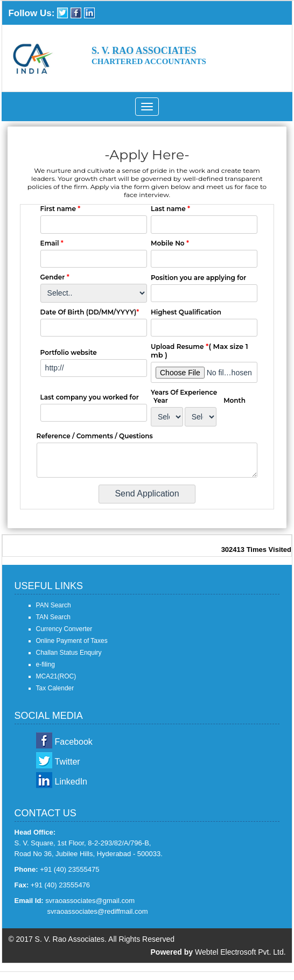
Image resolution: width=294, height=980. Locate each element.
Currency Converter (64, 629)
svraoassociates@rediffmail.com (98, 911)
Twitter (68, 762)
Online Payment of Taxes (72, 641)
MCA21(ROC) (56, 676)
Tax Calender (55, 688)
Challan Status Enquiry (69, 653)
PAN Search (54, 605)
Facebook (74, 742)
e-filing (45, 664)
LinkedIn (71, 782)
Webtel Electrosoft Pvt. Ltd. (240, 952)
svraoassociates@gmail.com (90, 901)
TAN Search (53, 617)
